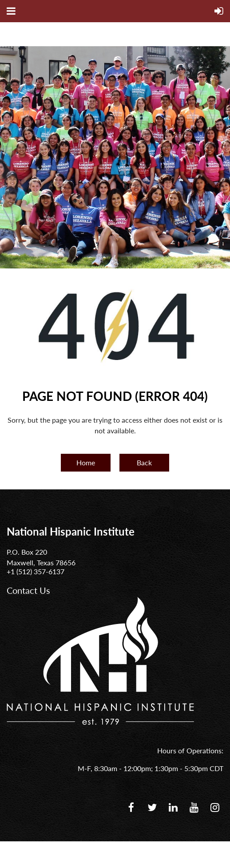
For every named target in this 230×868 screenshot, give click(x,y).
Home (86, 462)
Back (144, 462)
